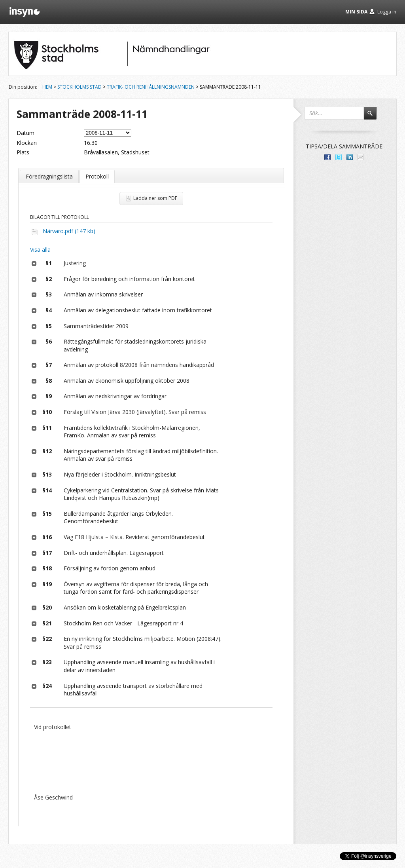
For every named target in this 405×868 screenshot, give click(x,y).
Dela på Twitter (339, 157)
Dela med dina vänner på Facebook (327, 157)
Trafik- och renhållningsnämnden (151, 87)
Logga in (387, 12)
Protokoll (97, 176)
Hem (47, 87)
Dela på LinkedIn (350, 157)
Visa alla (40, 250)
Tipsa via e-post (361, 157)
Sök (374, 117)
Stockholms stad (79, 87)
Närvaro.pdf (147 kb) (69, 231)
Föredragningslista (49, 176)
